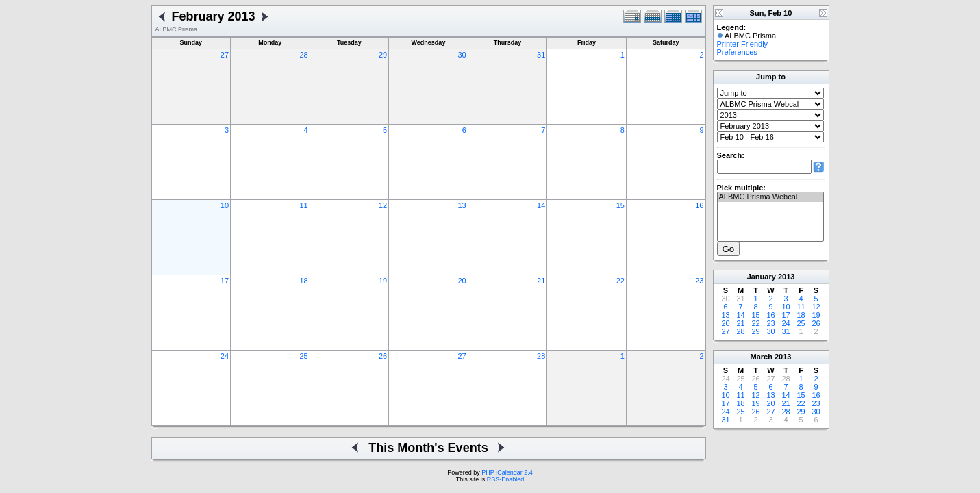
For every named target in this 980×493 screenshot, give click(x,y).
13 (462, 205)
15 (620, 205)
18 (303, 281)
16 (699, 205)
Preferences (737, 52)
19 (383, 281)
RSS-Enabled (506, 479)
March (762, 357)
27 (225, 55)
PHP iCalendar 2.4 (507, 472)
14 (541, 205)
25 (303, 356)
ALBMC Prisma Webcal (770, 197)
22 (620, 281)
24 (225, 356)
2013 (786, 277)
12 (383, 205)
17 (225, 281)
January (762, 277)
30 (462, 55)
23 (699, 281)
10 (225, 205)
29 (383, 55)
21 (541, 281)
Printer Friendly (743, 44)
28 (303, 55)
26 (383, 356)
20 (462, 281)
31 (541, 55)
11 (303, 205)
